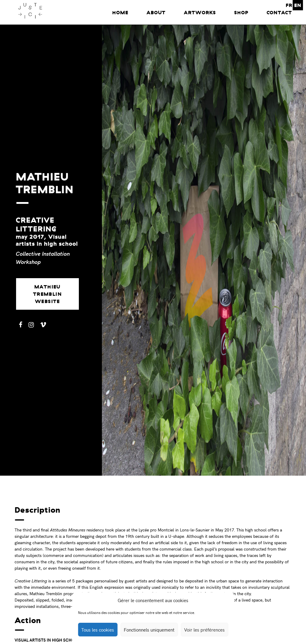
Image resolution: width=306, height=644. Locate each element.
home (120, 12)
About (156, 12)
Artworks (200, 12)
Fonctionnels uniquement (149, 630)
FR (289, 5)
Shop (241, 12)
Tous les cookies (98, 630)
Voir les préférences (204, 630)
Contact (279, 12)
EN (298, 5)
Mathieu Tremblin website (47, 294)
